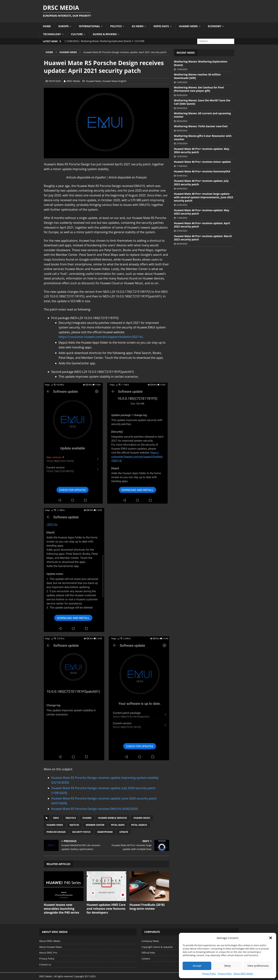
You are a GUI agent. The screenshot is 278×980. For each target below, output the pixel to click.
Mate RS (74, 825)
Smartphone (105, 832)
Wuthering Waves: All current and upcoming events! (202, 115)
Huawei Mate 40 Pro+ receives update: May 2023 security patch (202, 212)
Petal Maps (118, 825)
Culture (77, 34)
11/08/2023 (182, 166)
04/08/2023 (182, 189)
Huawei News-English (114, 81)
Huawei (87, 818)
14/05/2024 (182, 156)
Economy (215, 26)
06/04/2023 (182, 244)
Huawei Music (142, 818)
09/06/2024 (182, 95)
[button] (271, 938)
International (89, 26)
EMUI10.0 (71, 818)
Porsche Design (56, 832)
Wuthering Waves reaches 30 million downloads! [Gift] (197, 76)
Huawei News (188, 26)
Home (47, 26)
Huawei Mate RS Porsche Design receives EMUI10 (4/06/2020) (94, 809)
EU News (138, 26)
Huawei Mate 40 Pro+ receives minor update (202, 162)
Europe (63, 26)
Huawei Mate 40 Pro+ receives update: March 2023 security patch (203, 238)
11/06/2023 (182, 218)
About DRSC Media (243, 974)
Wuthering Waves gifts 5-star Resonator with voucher (203, 138)
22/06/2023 (182, 205)
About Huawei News (50, 947)
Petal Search (139, 825)
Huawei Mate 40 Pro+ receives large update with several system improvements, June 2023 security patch (204, 197)
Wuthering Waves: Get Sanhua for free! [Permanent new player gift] (199, 89)
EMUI (56, 818)
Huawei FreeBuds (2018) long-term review (147, 907)
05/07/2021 (55, 81)
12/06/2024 (182, 69)
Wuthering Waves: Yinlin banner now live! (201, 126)
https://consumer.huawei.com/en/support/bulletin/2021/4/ (101, 337)
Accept (197, 966)
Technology (52, 34)
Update (124, 832)
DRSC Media (73, 81)
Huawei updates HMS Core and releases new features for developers (106, 909)
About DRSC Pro (48, 953)
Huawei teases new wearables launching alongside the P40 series (61, 909)
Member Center (95, 825)
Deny (227, 966)
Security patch (81, 832)
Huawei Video (55, 825)
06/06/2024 (182, 130)
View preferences (258, 966)
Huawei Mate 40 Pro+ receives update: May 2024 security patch (202, 150)
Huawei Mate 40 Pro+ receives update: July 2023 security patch (201, 182)
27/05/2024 (182, 143)
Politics (116, 26)
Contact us (45, 964)
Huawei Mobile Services (112, 818)
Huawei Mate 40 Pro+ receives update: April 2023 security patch (202, 225)
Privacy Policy (209, 974)
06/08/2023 (182, 176)
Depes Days (161, 26)
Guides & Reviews (105, 34)
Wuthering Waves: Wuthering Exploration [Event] (201, 63)
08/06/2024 (182, 121)
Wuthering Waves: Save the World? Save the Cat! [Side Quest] (202, 102)
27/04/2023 (182, 231)
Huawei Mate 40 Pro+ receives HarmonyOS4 (202, 171)
